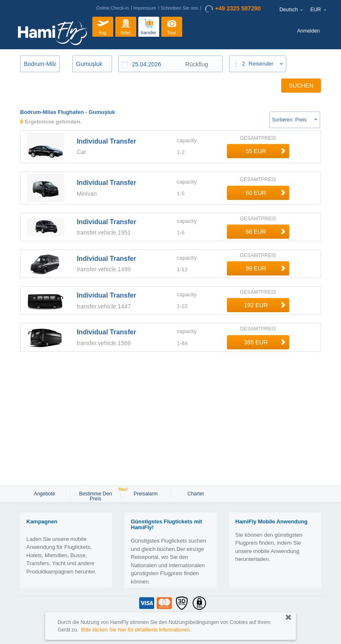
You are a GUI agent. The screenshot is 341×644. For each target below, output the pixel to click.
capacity (187, 140)
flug (103, 26)
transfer (149, 26)
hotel (126, 26)
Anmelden (308, 31)
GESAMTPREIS (258, 138)
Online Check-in (112, 8)
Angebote (45, 494)
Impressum (145, 8)
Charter (196, 494)
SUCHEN (301, 86)
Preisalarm (146, 494)
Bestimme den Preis (99, 495)
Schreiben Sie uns (179, 8)
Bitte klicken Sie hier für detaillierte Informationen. (136, 630)
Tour (172, 26)
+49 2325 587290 (233, 9)
